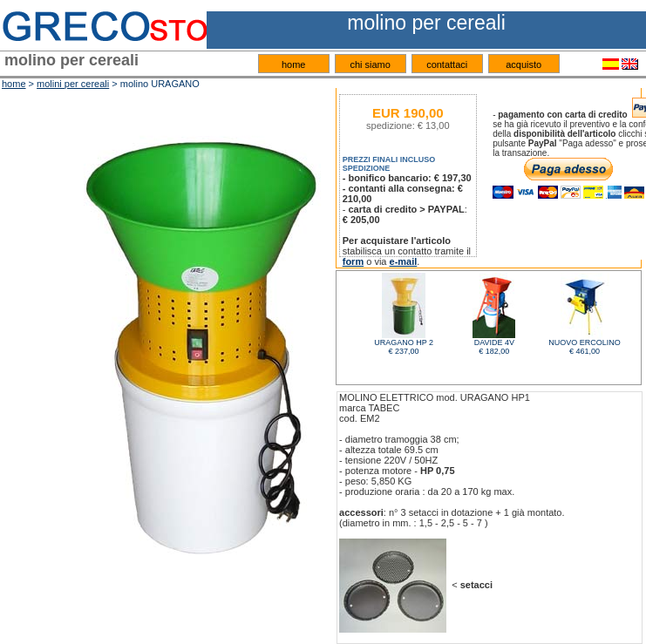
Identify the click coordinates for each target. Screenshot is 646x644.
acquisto (524, 64)
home (294, 64)
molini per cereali (73, 84)
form (353, 261)
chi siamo (370, 64)
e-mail (404, 261)
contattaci (447, 64)
